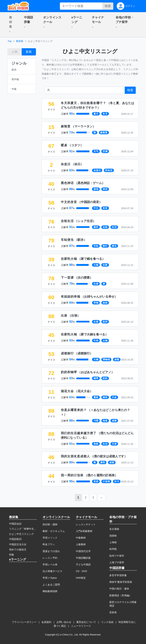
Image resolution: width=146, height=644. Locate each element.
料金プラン (49, 544)
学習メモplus (50, 578)
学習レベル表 (50, 565)
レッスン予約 (50, 558)
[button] (12, 24)
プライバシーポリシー (24, 622)
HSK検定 (81, 578)
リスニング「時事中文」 (23, 529)
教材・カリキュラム (54, 531)
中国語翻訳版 (83, 558)
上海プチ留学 (117, 562)
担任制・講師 (50, 524)
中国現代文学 (83, 551)
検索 (108, 6)
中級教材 (81, 538)
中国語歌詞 (15, 539)
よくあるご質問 (51, 585)
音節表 (113, 612)
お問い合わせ (64, 622)
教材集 (20, 41)
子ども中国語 (83, 565)
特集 (12, 555)
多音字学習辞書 (118, 575)
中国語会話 (15, 524)
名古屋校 (114, 529)
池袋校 (113, 536)
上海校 (113, 542)
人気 (15, 52)
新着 (29, 52)
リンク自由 (107, 622)
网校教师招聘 (50, 591)
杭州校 (113, 549)
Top (10, 41)
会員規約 (46, 622)
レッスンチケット (86, 524)
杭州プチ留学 (117, 556)
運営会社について (86, 622)
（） (78, 126)
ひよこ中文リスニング (21, 534)
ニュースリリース (81, 626)
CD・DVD (81, 571)
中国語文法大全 (18, 544)
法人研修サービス (52, 571)
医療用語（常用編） (120, 595)
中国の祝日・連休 (119, 589)
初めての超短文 (18, 550)
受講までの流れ (51, 551)
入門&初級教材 (84, 531)
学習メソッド (50, 538)
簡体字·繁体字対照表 (121, 582)
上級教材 (81, 544)
